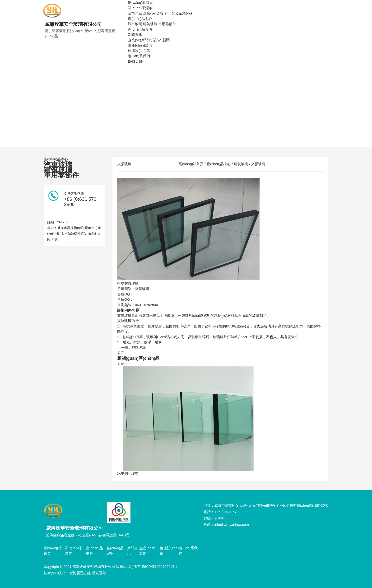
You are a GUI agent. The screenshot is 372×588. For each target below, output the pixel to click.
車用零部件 (167, 24)
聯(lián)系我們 (139, 56)
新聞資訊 (135, 35)
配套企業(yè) (182, 13)
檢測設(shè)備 (139, 51)
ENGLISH (136, 61)
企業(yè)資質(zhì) (157, 13)
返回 (121, 353)
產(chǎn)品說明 (140, 29)
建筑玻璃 (150, 24)
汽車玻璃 (135, 24)
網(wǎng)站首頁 (140, 2)
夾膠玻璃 (258, 164)
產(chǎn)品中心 (140, 19)
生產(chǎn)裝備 (140, 45)
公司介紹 (135, 13)
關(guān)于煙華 (140, 8)
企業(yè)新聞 (138, 40)
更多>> (123, 363)
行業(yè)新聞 (159, 40)
